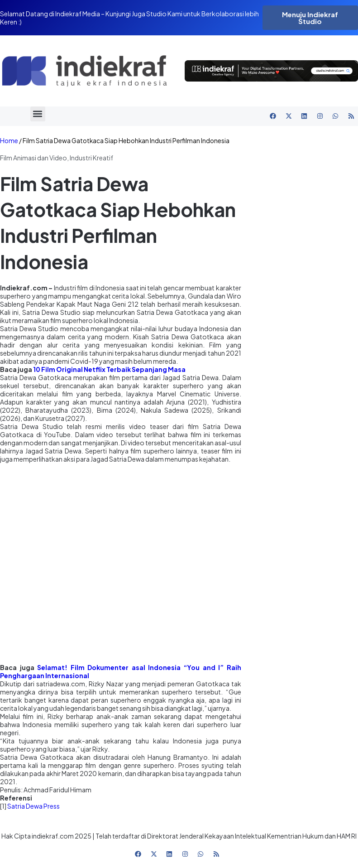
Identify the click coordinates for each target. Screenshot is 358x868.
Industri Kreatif (91, 158)
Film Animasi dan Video (33, 158)
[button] (38, 114)
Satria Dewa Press (33, 806)
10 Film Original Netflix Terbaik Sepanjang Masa (109, 369)
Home (9, 141)
